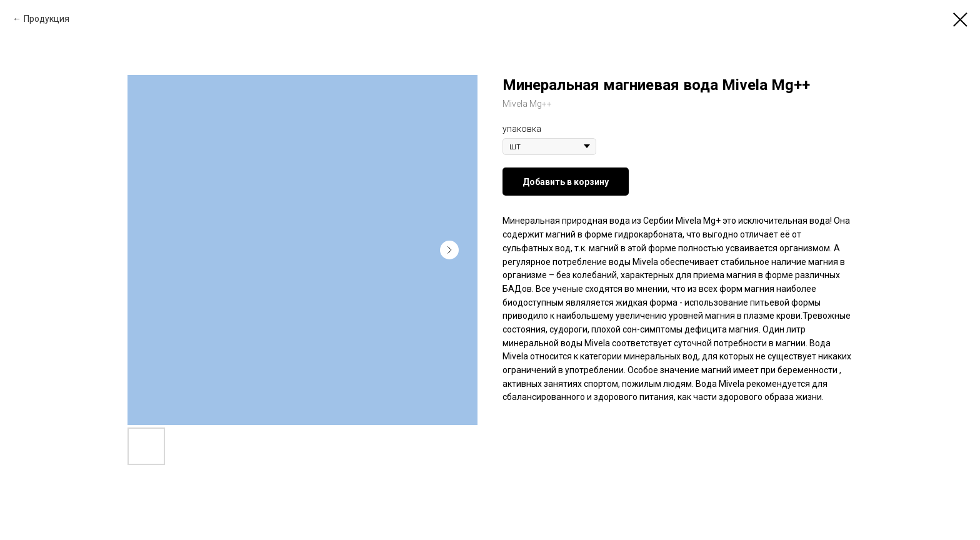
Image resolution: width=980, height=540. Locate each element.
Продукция (47, 19)
